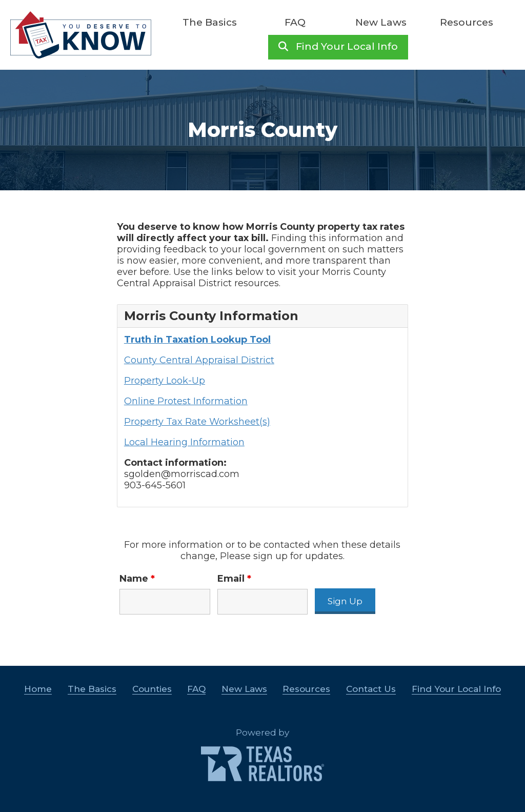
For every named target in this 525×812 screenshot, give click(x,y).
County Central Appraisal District (199, 360)
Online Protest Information (186, 401)
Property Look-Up (165, 381)
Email (234, 579)
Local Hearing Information (184, 442)
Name (137, 579)
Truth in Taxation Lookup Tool (197, 340)
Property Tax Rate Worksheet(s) (197, 422)
